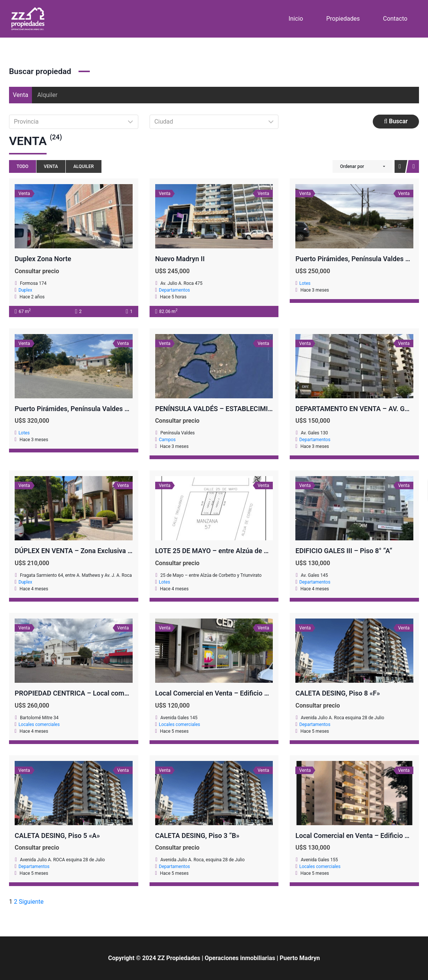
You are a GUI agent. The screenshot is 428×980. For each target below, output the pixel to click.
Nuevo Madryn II (180, 259)
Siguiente (31, 902)
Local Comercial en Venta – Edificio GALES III (224, 693)
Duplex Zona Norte (43, 259)
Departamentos (175, 290)
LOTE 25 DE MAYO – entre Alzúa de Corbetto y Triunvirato (242, 551)
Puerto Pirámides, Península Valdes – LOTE (80, 409)
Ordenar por (352, 166)
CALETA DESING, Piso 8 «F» (338, 693)
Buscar (396, 121)
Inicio (296, 19)
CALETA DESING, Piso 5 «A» (57, 836)
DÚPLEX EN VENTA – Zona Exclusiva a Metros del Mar (97, 551)
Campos (167, 440)
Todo (23, 166)
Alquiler (47, 95)
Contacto (395, 19)
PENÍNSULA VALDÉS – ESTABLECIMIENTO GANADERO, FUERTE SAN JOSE (269, 409)
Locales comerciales (39, 724)
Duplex (25, 290)
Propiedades (343, 19)
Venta (20, 95)
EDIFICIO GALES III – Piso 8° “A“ (344, 551)
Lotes (305, 283)
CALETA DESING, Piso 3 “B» (197, 836)
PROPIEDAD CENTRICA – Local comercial (78, 693)
